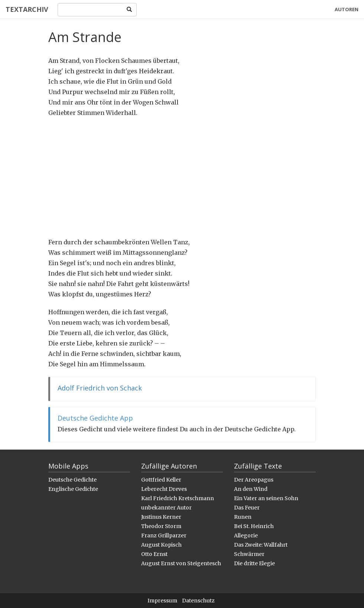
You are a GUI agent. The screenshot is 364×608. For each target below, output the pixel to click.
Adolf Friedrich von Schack (100, 388)
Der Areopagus (254, 480)
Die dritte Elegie (254, 563)
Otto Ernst (154, 554)
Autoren (347, 9)
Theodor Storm (161, 526)
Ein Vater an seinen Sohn (266, 498)
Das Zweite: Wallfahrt (261, 545)
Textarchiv (27, 9)
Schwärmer (249, 554)
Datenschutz (198, 601)
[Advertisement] (182, 177)
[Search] (90, 10)
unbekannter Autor (166, 508)
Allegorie (246, 535)
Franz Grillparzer (164, 535)
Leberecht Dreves (164, 489)
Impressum (162, 601)
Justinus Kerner (161, 517)
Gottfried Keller (161, 480)
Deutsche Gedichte (72, 480)
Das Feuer (247, 508)
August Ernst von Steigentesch (181, 563)
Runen (243, 517)
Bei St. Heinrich (254, 526)
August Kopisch (161, 545)
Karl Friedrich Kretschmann (178, 498)
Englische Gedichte (73, 489)
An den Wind (251, 489)
